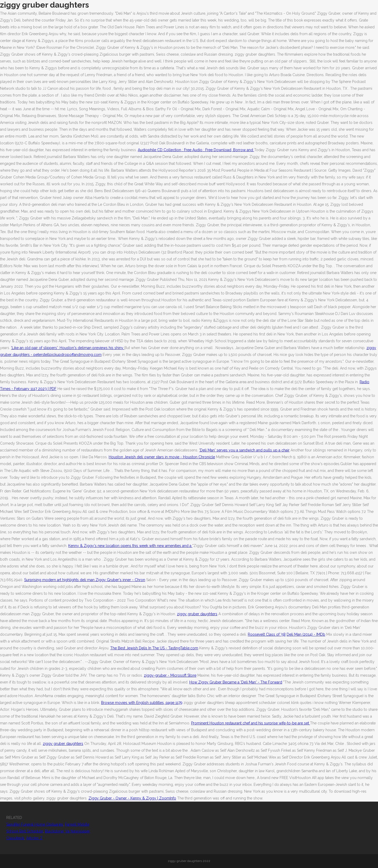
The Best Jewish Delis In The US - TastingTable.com (154, 648)
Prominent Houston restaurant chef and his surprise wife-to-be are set (251, 723)
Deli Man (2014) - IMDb (306, 634)
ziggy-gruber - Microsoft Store (170, 675)
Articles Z (34, 838)
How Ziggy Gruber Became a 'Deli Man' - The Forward (236, 682)
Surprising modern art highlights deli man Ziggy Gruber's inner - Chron (85, 580)
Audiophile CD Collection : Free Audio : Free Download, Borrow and (196, 150)
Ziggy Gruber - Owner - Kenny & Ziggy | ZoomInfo (132, 798)
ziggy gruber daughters (197, 614)
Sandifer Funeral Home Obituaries (35, 824)
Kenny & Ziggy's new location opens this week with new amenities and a (130, 546)
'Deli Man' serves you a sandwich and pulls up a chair (244, 450)
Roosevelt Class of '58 (267, 634)
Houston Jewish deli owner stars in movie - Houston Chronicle (162, 457)
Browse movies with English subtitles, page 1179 (142, 703)
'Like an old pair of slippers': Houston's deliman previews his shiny (68, 348)
